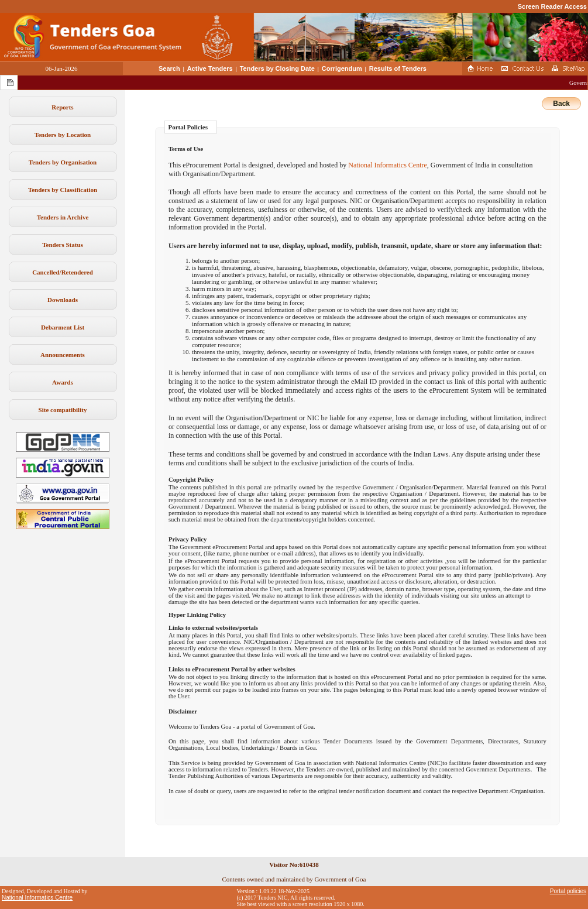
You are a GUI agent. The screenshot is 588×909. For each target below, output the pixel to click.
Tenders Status (63, 245)
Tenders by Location (63, 135)
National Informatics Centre (388, 165)
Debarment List (63, 327)
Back (561, 104)
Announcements (63, 355)
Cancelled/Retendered (63, 272)
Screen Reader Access (552, 6)
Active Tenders (210, 68)
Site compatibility (63, 410)
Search (169, 68)
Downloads (63, 300)
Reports (62, 107)
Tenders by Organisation (63, 162)
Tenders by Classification (63, 190)
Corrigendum (342, 68)
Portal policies (568, 891)
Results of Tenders (398, 68)
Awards (63, 382)
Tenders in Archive (63, 217)
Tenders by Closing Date (277, 68)
